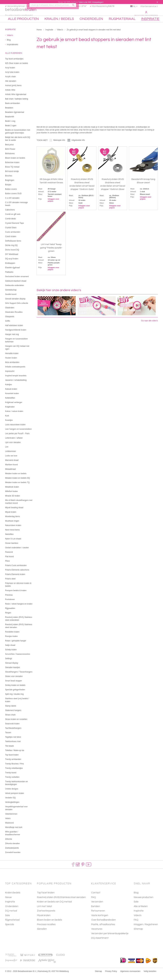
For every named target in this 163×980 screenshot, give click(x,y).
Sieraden (42, 934)
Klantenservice (148, 6)
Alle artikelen (141, 912)
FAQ (136, 925)
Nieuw (8, 903)
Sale (7, 921)
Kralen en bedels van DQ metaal (54, 907)
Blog (136, 898)
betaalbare (25, 14)
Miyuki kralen (44, 921)
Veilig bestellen (150, 977)
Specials (10, 930)
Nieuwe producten (144, 903)
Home (39, 35)
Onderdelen (12, 912)
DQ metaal (11, 916)
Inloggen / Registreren (146, 14)
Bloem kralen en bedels (49, 925)
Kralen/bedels (13, 898)
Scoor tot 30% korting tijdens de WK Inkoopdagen (81, 2)
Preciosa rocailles (46, 930)
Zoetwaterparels (46, 916)
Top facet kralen (46, 898)
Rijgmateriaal (12, 925)
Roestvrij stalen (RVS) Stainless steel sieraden (61, 903)
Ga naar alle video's (149, 326)
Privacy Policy (111, 977)
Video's (60, 35)
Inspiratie (49, 35)
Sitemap (138, 934)
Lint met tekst (44, 912)
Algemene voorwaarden (130, 977)
